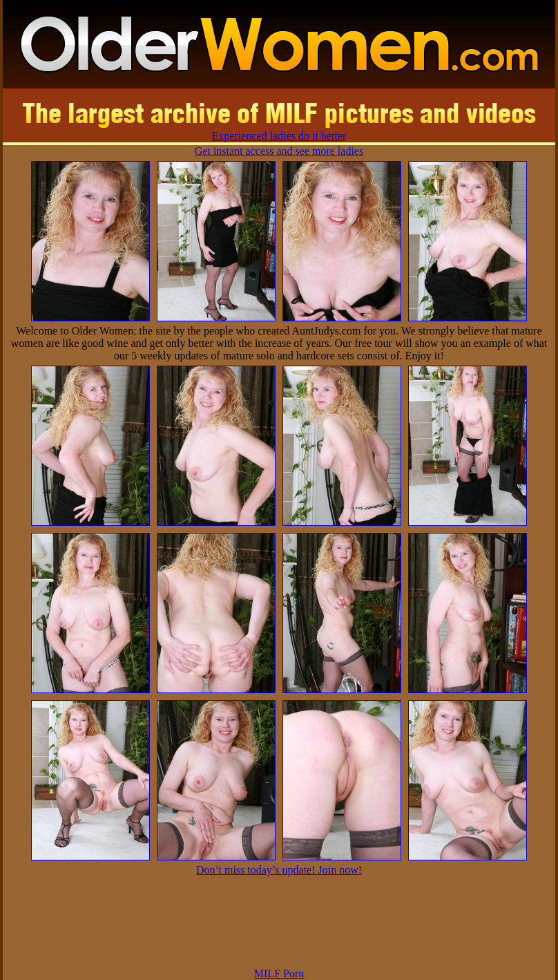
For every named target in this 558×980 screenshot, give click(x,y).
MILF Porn (279, 973)
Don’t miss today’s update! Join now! (279, 870)
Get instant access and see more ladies (279, 151)
